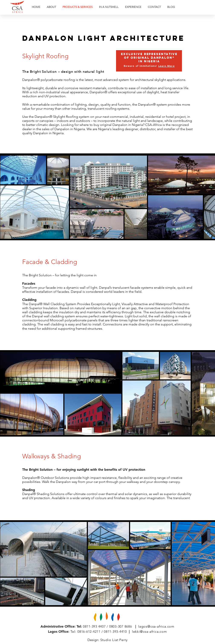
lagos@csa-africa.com (156, 626)
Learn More (166, 66)
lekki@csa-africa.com (150, 632)
